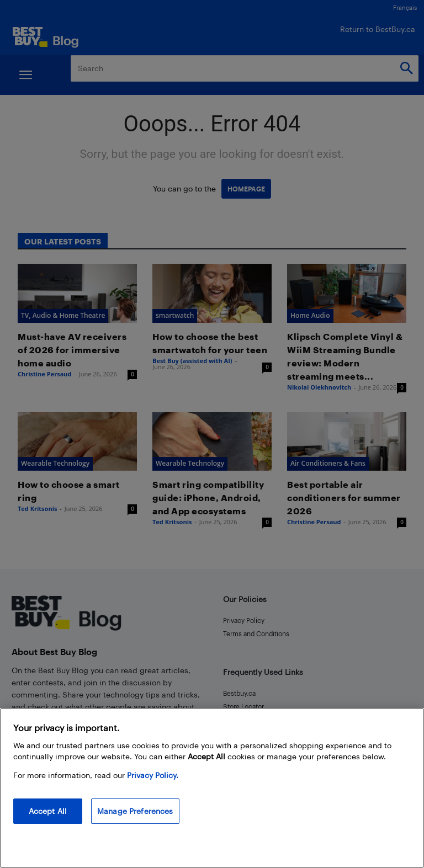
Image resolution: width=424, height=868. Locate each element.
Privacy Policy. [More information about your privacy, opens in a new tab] (153, 788)
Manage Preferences (135, 824)
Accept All (48, 824)
